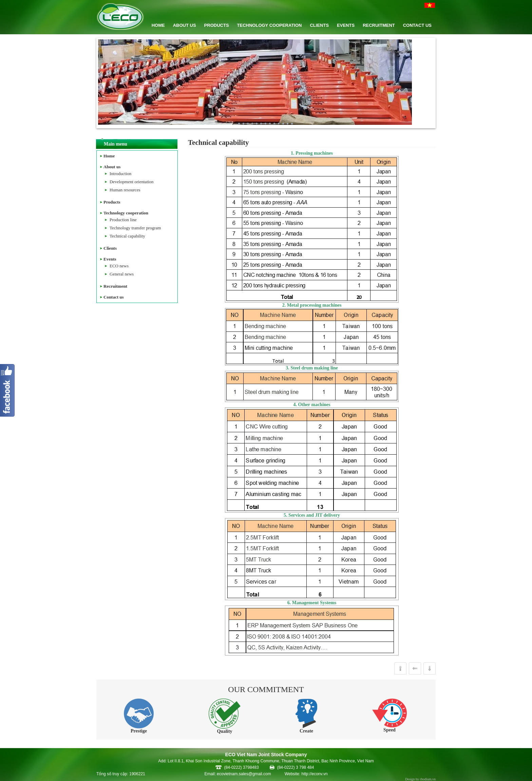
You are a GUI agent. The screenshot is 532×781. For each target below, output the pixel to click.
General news (122, 274)
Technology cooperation (126, 213)
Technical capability (127, 236)
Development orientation (132, 182)
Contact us (114, 297)
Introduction (120, 174)
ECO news (119, 266)
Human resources (125, 190)
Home (109, 156)
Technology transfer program (135, 228)
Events (110, 259)
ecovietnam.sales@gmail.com (244, 774)
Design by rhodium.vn (420, 779)
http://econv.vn (314, 774)
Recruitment (115, 286)
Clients (110, 248)
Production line (123, 220)
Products (112, 202)
